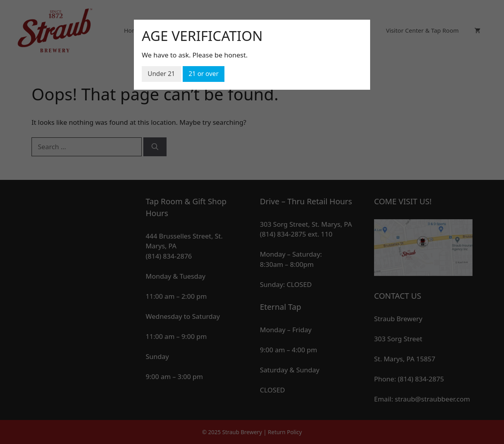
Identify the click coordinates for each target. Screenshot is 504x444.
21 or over (204, 74)
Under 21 (161, 74)
